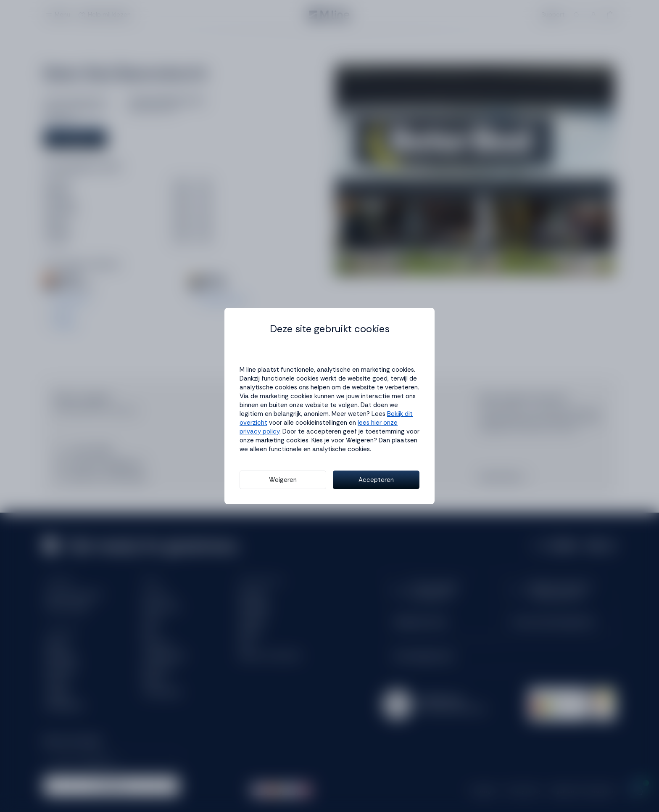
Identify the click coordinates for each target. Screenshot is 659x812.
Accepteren (376, 480)
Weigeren (283, 480)
